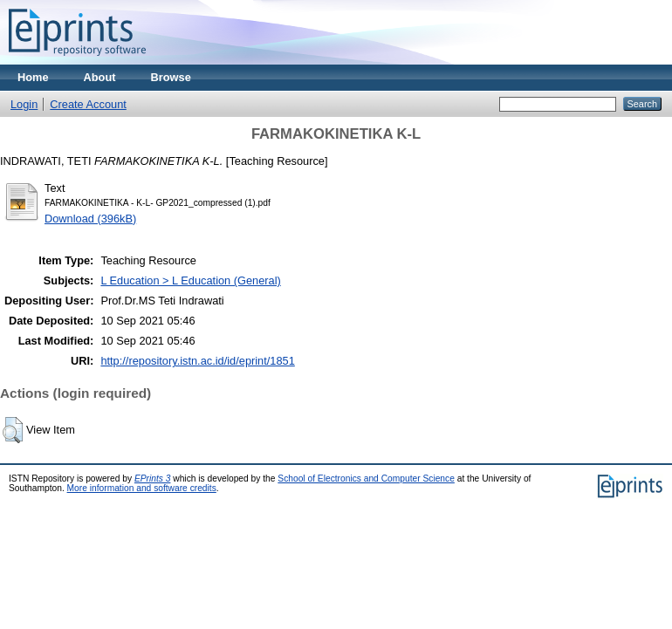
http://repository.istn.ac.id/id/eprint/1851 (197, 361)
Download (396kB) (90, 219)
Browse (171, 77)
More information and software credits (142, 488)
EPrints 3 (153, 479)
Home (33, 77)
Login (24, 104)
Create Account (88, 104)
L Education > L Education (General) (190, 280)
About (100, 77)
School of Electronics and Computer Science (366, 479)
